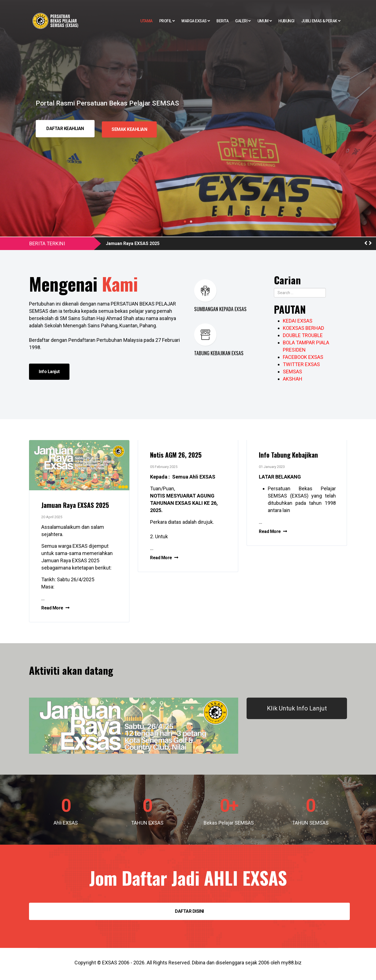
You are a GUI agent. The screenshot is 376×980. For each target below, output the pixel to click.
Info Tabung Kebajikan (291, 456)
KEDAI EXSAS (298, 321)
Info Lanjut (49, 372)
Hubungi (286, 21)
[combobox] (300, 293)
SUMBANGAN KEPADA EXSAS (220, 309)
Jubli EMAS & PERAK (319, 21)
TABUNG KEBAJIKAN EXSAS (219, 353)
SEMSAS (292, 372)
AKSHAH (293, 379)
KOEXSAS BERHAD (303, 328)
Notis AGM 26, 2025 (179, 456)
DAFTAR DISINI (189, 914)
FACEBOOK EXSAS (303, 357)
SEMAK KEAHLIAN (130, 128)
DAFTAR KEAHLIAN (65, 128)
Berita (222, 21)
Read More (57, 609)
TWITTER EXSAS (301, 364)
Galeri (241, 21)
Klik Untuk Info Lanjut (297, 711)
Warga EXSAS (194, 21)
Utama (146, 21)
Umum (263, 21)
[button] (366, 243)
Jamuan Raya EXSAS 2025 (133, 244)
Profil (165, 21)
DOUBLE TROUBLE (303, 335)
